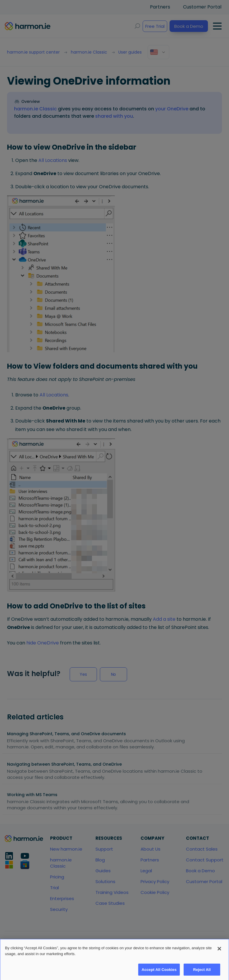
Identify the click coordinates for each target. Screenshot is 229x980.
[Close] (219, 956)
